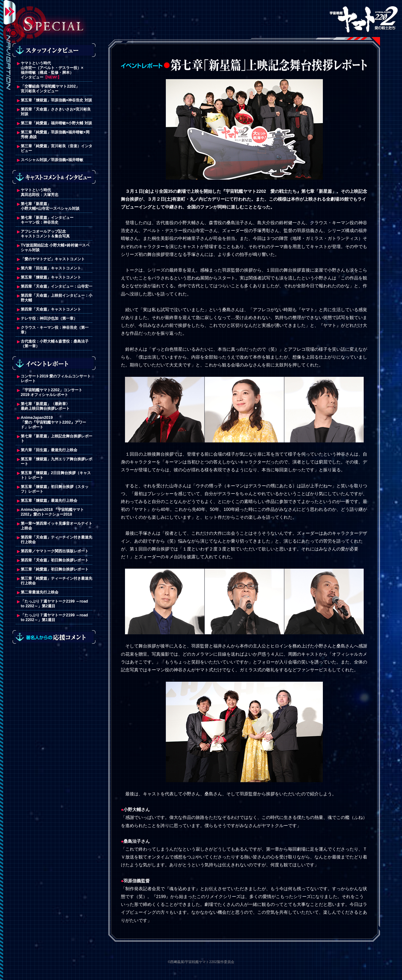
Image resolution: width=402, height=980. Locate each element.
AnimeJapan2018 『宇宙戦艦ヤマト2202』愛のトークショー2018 (52, 512)
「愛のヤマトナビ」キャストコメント (53, 259)
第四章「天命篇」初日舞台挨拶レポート (55, 560)
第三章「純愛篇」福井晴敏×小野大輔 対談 (56, 123)
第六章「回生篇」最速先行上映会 (49, 450)
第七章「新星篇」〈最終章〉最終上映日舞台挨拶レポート (45, 406)
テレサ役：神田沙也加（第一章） (49, 318)
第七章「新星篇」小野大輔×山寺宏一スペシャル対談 (50, 206)
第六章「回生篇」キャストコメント (51, 268)
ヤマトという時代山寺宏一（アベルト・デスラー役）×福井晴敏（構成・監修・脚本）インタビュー (52, 70)
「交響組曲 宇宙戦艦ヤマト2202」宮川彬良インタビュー (50, 89)
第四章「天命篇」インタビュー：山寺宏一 (57, 286)
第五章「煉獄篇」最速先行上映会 (49, 501)
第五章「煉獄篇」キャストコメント (51, 277)
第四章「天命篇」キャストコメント (51, 309)
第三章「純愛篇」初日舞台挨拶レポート (55, 569)
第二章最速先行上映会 (40, 592)
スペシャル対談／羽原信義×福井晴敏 (52, 160)
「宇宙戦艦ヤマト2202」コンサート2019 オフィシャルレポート (52, 392)
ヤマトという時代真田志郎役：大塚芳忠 (40, 192)
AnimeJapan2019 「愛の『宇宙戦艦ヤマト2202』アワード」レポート (53, 422)
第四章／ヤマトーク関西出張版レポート (55, 551)
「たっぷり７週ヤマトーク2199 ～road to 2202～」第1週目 (54, 617)
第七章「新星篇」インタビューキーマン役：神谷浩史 (47, 220)
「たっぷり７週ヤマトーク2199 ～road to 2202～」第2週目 (54, 604)
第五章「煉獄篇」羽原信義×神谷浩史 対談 (56, 100)
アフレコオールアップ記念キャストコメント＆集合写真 (45, 234)
